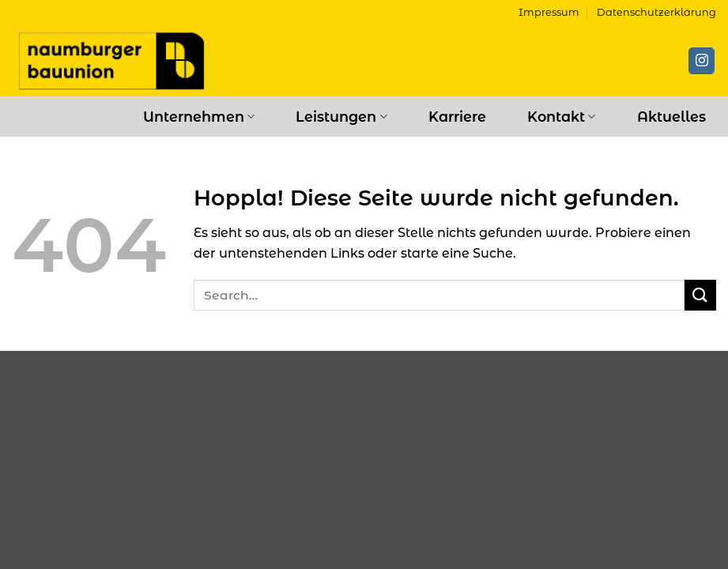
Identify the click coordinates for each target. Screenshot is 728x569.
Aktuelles (671, 117)
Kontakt (561, 117)
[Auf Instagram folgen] (702, 61)
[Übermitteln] (700, 295)
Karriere (457, 117)
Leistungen (341, 117)
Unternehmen (199, 117)
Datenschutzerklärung (656, 12)
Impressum (549, 12)
